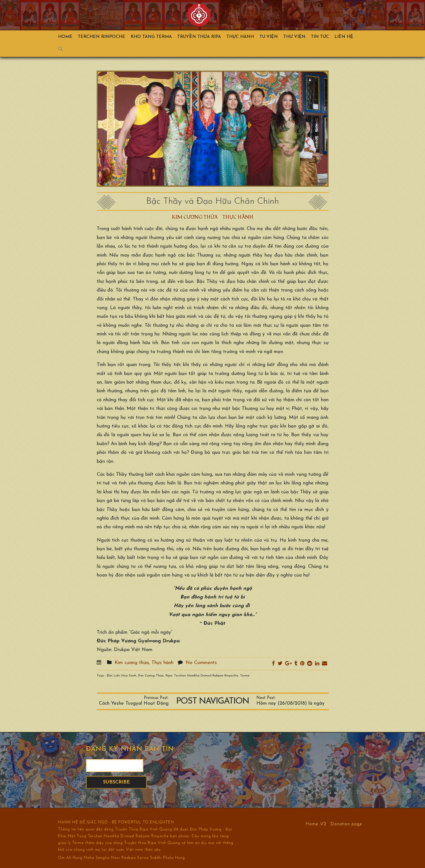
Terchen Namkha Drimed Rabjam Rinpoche (206, 676)
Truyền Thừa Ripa (199, 37)
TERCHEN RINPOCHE (102, 37)
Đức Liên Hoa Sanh (122, 676)
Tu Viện (269, 37)
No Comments (201, 663)
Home (65, 37)
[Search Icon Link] (63, 50)
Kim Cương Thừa (151, 676)
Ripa (169, 676)
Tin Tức (320, 37)
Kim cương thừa (195, 217)
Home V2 (316, 824)
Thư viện (294, 37)
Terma (245, 676)
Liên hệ (344, 37)
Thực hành (240, 37)
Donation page (346, 824)
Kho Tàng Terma (151, 37)
